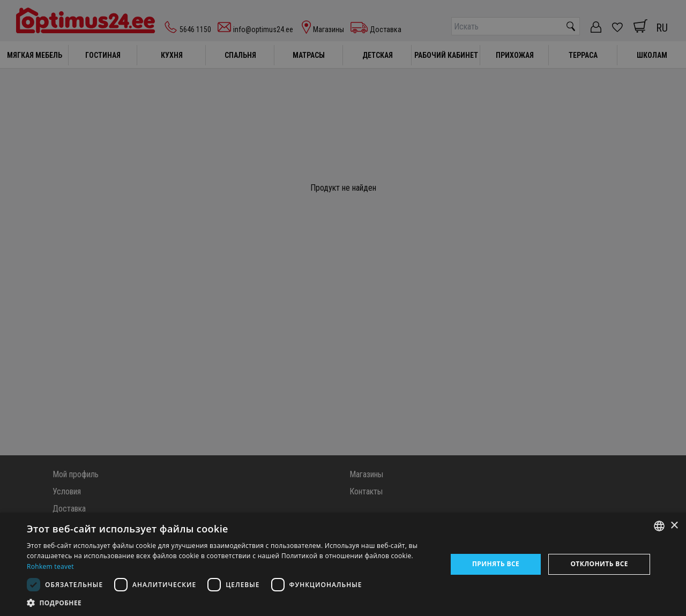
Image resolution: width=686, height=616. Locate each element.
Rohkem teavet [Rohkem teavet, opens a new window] (50, 566)
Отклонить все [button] (599, 564)
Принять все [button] (496, 564)
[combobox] (659, 526)
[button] (231, 603)
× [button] (674, 526)
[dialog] (343, 564)
